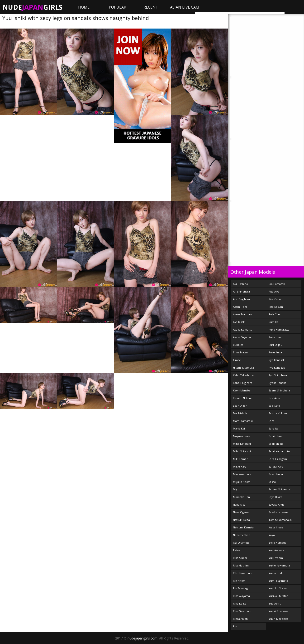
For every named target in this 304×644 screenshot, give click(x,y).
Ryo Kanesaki (277, 360)
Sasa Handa (276, 474)
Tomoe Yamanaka (280, 520)
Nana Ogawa (241, 512)
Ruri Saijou (275, 345)
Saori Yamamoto (279, 451)
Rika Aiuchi (240, 558)
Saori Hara (275, 436)
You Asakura (276, 550)
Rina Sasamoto (242, 611)
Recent (151, 7)
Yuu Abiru (275, 603)
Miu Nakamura (242, 474)
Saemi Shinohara (279, 390)
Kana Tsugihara (243, 383)
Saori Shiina (276, 444)
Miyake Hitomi (242, 482)
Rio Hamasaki (277, 284)
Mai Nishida (240, 413)
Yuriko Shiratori (279, 596)
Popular (117, 7)
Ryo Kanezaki (277, 368)
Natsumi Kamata (243, 527)
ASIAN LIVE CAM (185, 7)
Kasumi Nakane (243, 398)
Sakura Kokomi (278, 413)
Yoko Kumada (277, 543)
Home (84, 7)
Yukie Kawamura (279, 565)
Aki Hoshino (240, 284)
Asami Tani (240, 307)
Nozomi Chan (242, 535)
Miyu (236, 489)
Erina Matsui (241, 352)
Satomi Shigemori (280, 489)
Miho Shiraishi (242, 451)
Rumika (273, 322)
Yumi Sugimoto (278, 581)
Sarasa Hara (276, 466)
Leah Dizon (240, 406)
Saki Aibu (274, 398)
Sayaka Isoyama (278, 512)
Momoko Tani (242, 497)
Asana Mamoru (242, 314)
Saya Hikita (275, 497)
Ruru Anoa (275, 352)
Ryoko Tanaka (277, 383)
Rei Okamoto (241, 543)
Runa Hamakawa (279, 329)
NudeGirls (32, 7)
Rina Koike (240, 603)
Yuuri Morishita (278, 619)
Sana (272, 421)
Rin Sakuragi (241, 588)
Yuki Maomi (276, 558)
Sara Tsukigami (278, 459)
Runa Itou (275, 337)
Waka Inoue (276, 527)
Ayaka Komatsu (243, 329)
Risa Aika (274, 291)
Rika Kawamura (243, 573)
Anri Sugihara (241, 299)
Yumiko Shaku (278, 588)
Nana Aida (239, 505)
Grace (237, 360)
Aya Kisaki (239, 322)
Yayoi (272, 535)
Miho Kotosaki (242, 444)
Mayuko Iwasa (242, 436)
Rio (235, 626)
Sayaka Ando (277, 505)
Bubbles (238, 345)
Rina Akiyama (241, 596)
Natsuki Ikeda (241, 520)
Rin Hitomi (240, 581)
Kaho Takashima (243, 375)
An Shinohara (241, 291)
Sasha (272, 482)
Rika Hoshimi (241, 565)
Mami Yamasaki (243, 421)
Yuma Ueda (276, 573)
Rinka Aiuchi (241, 619)
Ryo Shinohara (278, 375)
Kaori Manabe (242, 390)
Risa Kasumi (276, 307)
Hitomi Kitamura (243, 368)
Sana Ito (274, 428)
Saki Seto (274, 406)
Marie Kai (239, 428)
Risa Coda (275, 299)
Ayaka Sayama (242, 337)
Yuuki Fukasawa (279, 611)
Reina (237, 550)
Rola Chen (275, 314)
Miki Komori (241, 459)
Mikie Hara (240, 466)
